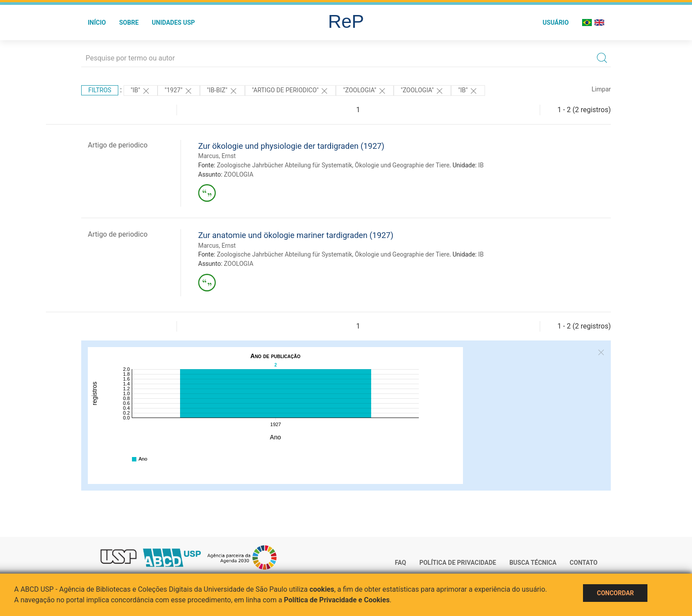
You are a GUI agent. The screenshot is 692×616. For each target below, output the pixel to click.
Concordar (615, 593)
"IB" (141, 91)
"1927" (179, 91)
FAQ (401, 563)
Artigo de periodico (118, 145)
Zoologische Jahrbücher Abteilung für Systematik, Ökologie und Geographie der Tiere (333, 165)
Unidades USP (173, 23)
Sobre (129, 23)
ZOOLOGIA (239, 174)
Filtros (100, 90)
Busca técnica (533, 563)
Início (97, 23)
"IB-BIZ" (222, 91)
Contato (584, 563)
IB (481, 165)
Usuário (556, 23)
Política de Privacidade (458, 563)
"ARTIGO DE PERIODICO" (291, 91)
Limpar (601, 89)
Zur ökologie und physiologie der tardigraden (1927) (291, 146)
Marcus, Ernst (217, 156)
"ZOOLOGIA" (365, 91)
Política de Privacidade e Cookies (337, 600)
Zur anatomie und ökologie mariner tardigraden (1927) (296, 235)
